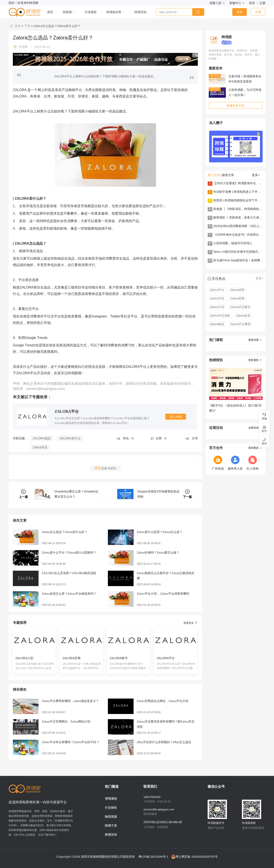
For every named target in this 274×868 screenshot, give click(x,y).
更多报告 (255, 360)
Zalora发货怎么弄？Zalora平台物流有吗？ (69, 594)
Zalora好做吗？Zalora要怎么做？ (158, 553)
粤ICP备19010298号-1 (153, 857)
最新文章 (228, 175)
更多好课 (255, 340)
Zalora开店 (40, 447)
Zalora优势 (237, 290)
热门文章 (214, 175)
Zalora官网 (237, 298)
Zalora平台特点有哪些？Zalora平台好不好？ (71, 742)
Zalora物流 (217, 324)
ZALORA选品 (42, 438)
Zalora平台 (217, 290)
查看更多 (191, 623)
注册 (262, 3)
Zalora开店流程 (220, 316)
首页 (15, 26)
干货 (27, 26)
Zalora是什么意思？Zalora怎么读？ (160, 532)
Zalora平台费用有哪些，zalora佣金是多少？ (70, 701)
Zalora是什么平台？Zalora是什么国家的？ (69, 553)
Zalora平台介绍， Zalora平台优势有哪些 (163, 594)
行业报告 (111, 808)
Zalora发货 (243, 316)
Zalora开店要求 (240, 307)
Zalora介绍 (217, 307)
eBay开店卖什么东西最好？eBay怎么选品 (164, 742)
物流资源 (111, 817)
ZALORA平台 (67, 412)
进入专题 (176, 417)
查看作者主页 (235, 106)
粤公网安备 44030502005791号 (194, 857)
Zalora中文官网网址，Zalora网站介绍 (66, 722)
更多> (256, 175)
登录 (252, 3)
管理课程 (111, 799)
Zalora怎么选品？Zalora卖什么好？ (57, 26)
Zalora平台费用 (240, 324)
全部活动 (255, 428)
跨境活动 (111, 835)
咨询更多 (255, 448)
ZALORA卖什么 (70, 438)
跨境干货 (111, 826)
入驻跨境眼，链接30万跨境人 (233, 243)
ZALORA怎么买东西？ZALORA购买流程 (69, 573)
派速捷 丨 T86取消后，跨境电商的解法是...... (243, 209)
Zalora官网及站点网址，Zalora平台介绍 (163, 701)
